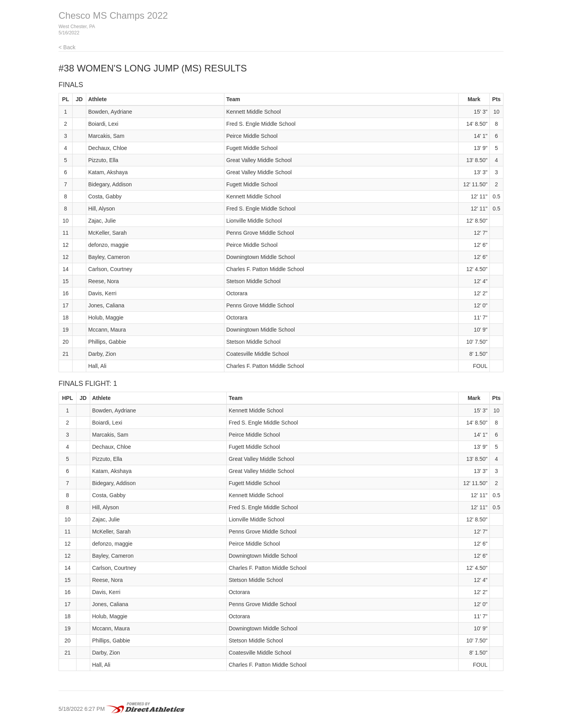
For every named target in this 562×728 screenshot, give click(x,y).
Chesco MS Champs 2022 (113, 15)
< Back (67, 47)
